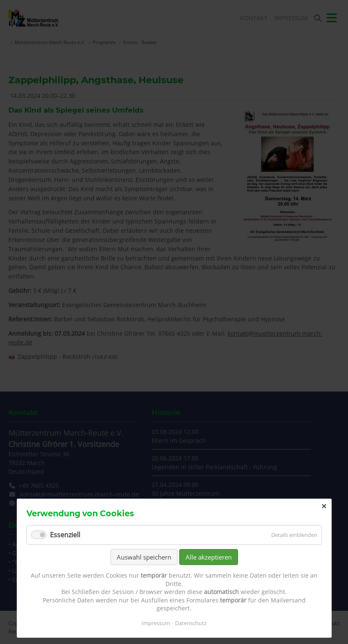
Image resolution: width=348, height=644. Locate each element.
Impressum (156, 623)
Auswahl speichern (144, 557)
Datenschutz (191, 623)
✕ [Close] (324, 506)
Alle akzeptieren (209, 557)
